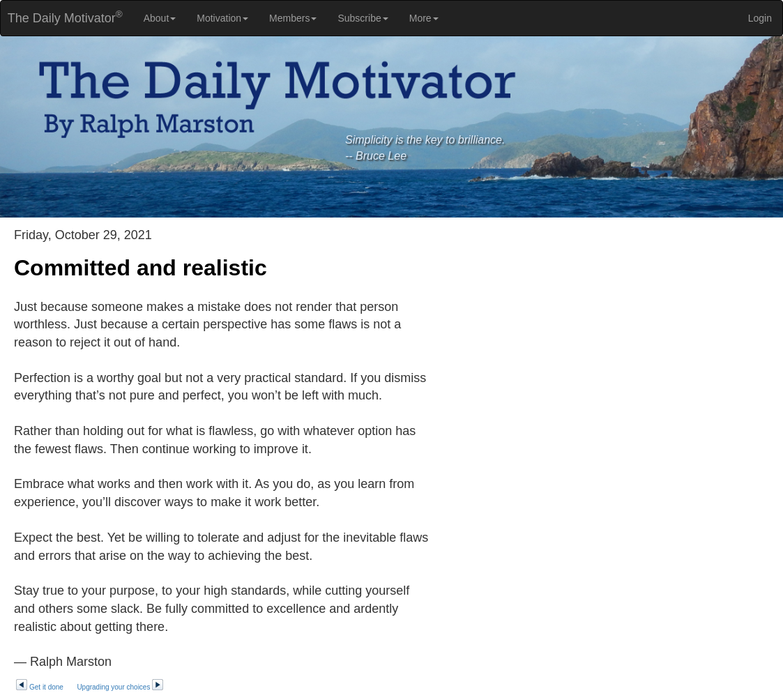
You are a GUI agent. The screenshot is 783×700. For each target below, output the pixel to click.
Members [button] (293, 18)
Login (760, 18)
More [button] (424, 18)
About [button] (160, 18)
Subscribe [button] (363, 18)
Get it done (39, 687)
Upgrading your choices (120, 687)
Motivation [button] (222, 18)
